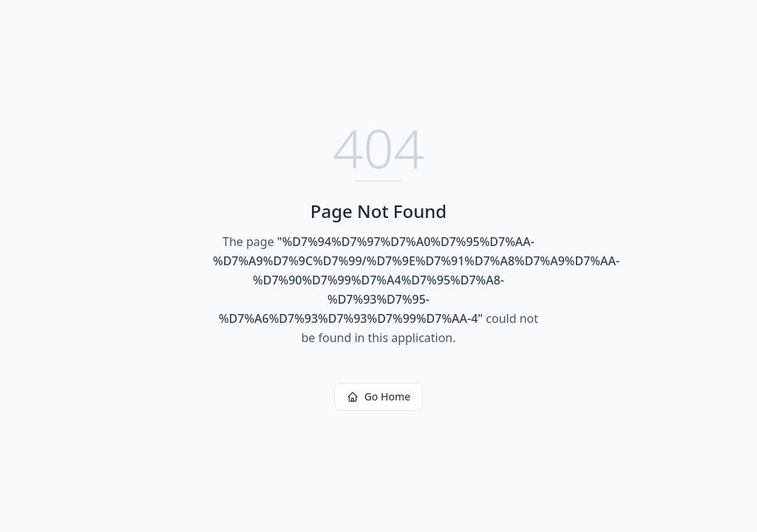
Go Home (379, 396)
